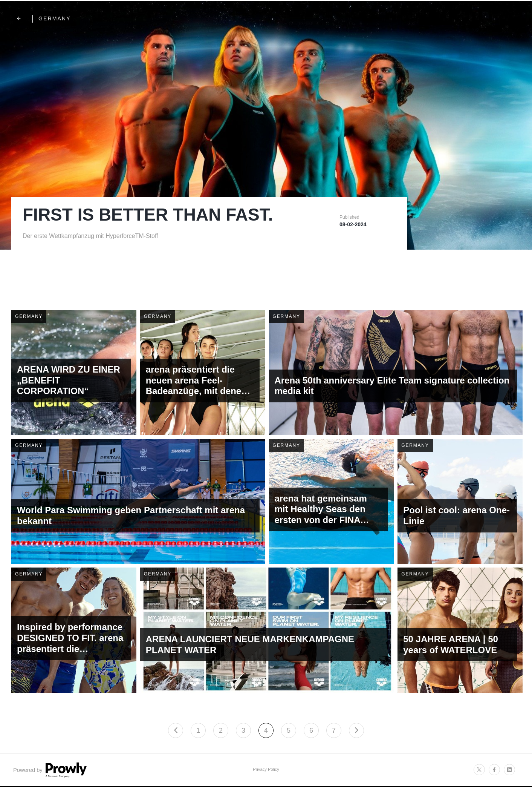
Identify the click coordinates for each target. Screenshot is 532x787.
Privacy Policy (266, 769)
